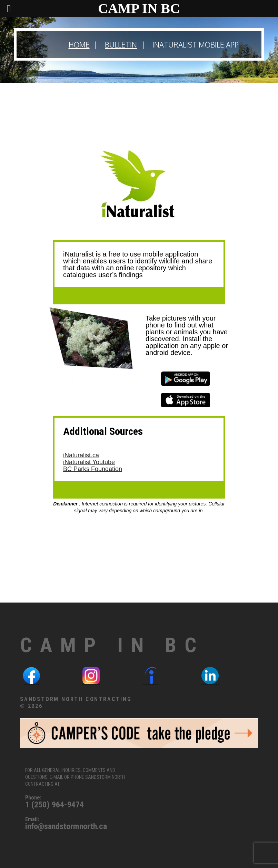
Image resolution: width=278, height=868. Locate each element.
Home (79, 45)
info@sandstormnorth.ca (66, 826)
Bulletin (121, 45)
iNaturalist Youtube (89, 462)
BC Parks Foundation (93, 469)
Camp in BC (112, 645)
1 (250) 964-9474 (54, 805)
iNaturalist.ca (81, 455)
